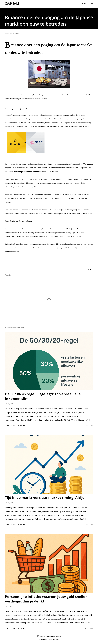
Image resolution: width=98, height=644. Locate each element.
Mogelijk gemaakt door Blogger (49, 636)
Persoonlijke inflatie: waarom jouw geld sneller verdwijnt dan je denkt (46, 599)
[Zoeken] (83, 3)
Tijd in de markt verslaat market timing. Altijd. (45, 498)
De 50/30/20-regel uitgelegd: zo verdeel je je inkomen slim (43, 396)
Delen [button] (89, 269)
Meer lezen (89, 426)
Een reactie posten (18, 426)
